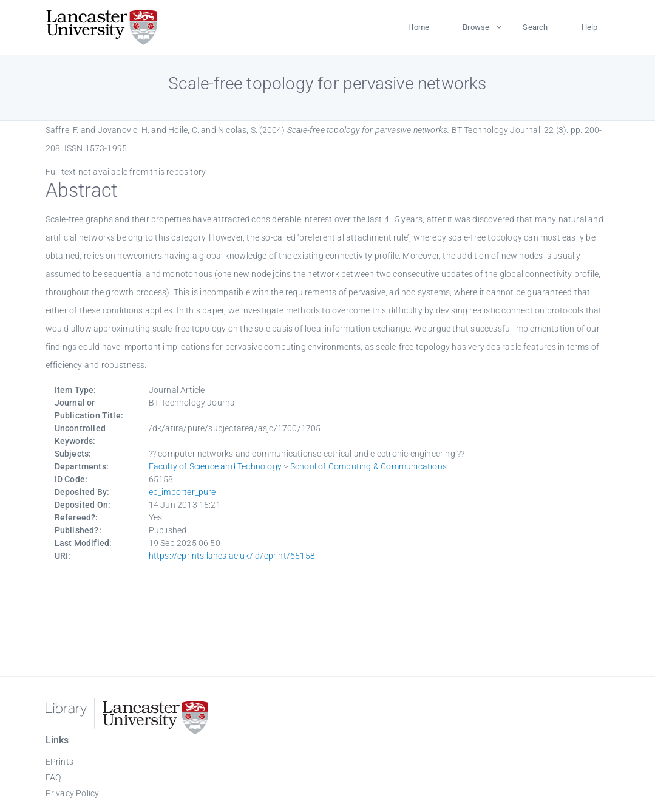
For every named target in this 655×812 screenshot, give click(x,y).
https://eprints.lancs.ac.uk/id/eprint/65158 (232, 556)
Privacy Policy (73, 793)
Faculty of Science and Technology (216, 466)
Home (419, 27)
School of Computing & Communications (368, 466)
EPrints (59, 762)
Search (535, 27)
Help (590, 27)
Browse (476, 27)
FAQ (53, 777)
